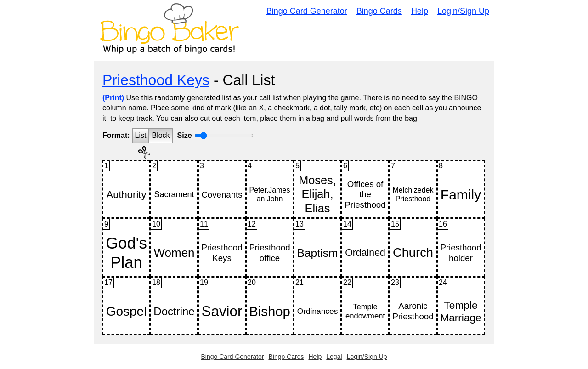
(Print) (113, 98)
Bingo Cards (379, 11)
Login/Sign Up (463, 11)
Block (161, 135)
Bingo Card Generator (307, 11)
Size (185, 135)
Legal (334, 357)
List (141, 135)
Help (420, 11)
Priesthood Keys (156, 80)
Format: (116, 135)
